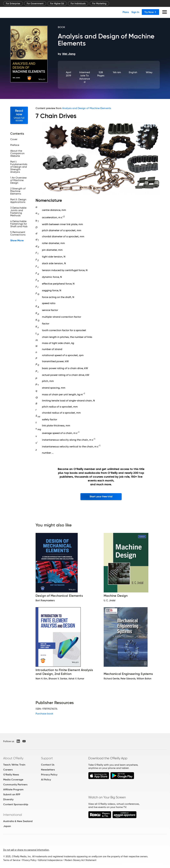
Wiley (149, 72)
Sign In (135, 12)
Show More (17, 240)
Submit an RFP (12, 794)
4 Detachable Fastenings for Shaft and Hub (19, 224)
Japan (7, 826)
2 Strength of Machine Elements (18, 191)
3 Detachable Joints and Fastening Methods (18, 212)
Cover (14, 139)
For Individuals (78, 4)
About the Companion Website (17, 153)
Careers (8, 770)
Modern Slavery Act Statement (80, 860)
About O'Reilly (13, 758)
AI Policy (46, 780)
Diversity (8, 799)
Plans (126, 12)
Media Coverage (13, 780)
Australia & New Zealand (18, 821)
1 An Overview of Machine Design (18, 180)
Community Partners (15, 784)
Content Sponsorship (16, 804)
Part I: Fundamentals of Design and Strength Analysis (19, 167)
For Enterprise (13, 4)
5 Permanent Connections (18, 233)
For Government (35, 4)
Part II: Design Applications (18, 201)
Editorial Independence (50, 860)
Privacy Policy (49, 775)
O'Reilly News (11, 775)
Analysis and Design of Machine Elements (87, 108)
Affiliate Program (13, 789)
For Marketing (99, 4)
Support (47, 758)
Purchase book (44, 714)
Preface (15, 145)
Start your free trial (101, 496)
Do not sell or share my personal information (26, 850)
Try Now (150, 12)
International (13, 815)
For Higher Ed (57, 4)
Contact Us (48, 765)
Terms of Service (12, 860)
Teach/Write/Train (14, 765)
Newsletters (48, 770)
